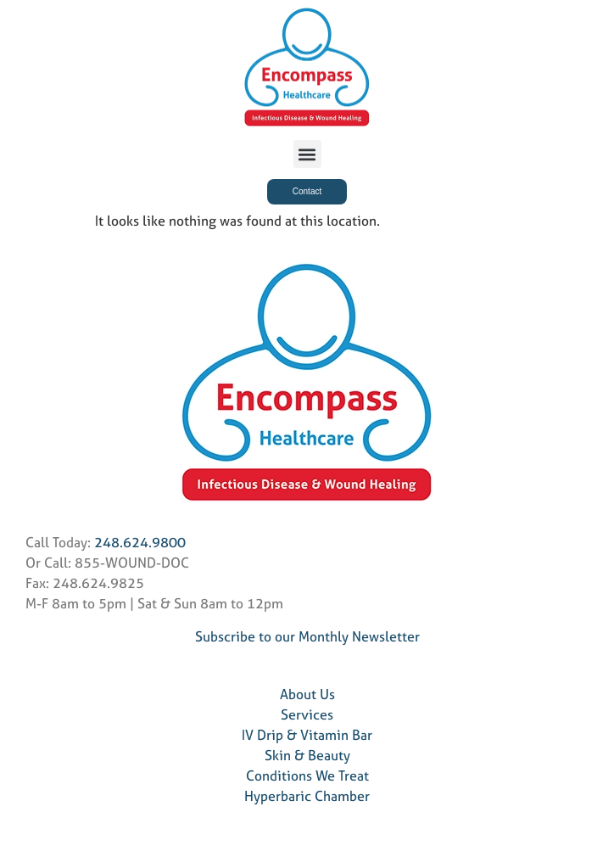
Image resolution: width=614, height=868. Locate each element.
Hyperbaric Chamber (307, 796)
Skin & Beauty (307, 755)
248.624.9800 (140, 542)
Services (307, 714)
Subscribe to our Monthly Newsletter (307, 636)
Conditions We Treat (307, 776)
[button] (307, 154)
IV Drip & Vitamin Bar (307, 735)
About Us (307, 694)
